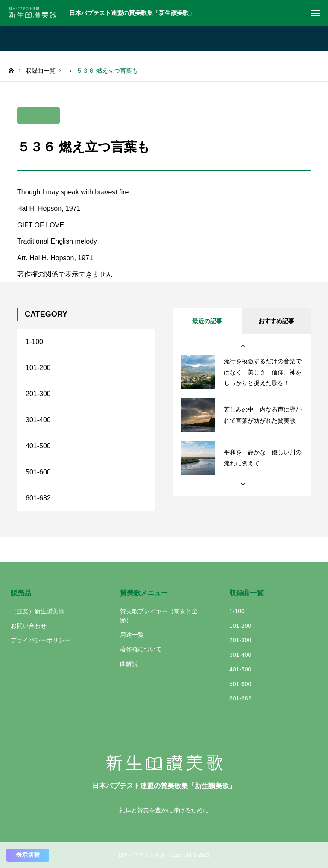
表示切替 (28, 855)
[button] (243, 346)
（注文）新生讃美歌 (38, 611)
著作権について (141, 649)
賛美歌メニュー (144, 593)
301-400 (38, 420)
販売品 (21, 593)
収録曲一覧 (246, 593)
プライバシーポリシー (41, 640)
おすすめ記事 (276, 321)
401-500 (38, 446)
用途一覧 (132, 635)
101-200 (38, 368)
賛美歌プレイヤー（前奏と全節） (159, 616)
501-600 (38, 472)
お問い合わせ (29, 626)
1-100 (34, 342)
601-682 (38, 498)
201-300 (38, 394)
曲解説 (129, 664)
